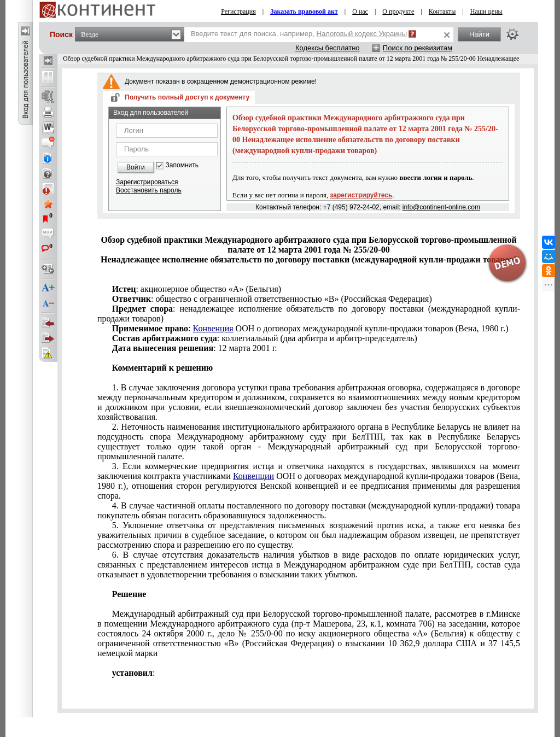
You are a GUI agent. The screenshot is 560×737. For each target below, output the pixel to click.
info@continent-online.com (441, 207)
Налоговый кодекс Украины (362, 34)
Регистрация (238, 11)
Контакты (442, 11)
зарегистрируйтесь (361, 195)
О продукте (398, 11)
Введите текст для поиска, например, (299, 34)
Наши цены (486, 11)
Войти (136, 167)
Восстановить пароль (149, 190)
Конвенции (253, 476)
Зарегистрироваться (147, 182)
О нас (360, 11)
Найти (479, 34)
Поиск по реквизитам (418, 48)
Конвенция (213, 328)
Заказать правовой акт (304, 11)
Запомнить (182, 165)
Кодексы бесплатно (328, 48)
